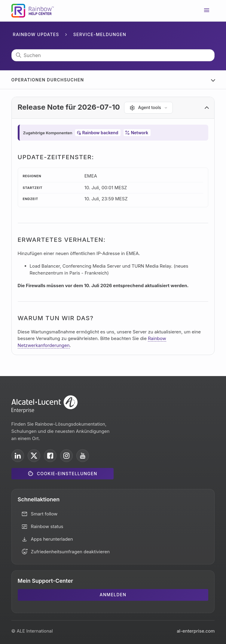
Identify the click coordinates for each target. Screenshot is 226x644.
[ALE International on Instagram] (66, 456)
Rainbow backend (100, 133)
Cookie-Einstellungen (67, 474)
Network (139, 133)
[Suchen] (113, 55)
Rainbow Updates (36, 34)
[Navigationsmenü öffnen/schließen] (207, 11)
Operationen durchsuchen (48, 80)
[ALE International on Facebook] (50, 456)
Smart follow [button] (44, 514)
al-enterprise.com (196, 631)
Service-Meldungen (100, 34)
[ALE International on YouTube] (83, 456)
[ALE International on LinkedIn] (18, 456)
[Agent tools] (148, 108)
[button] (113, 108)
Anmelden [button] (113, 595)
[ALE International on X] (34, 456)
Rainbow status (47, 526)
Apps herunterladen (52, 539)
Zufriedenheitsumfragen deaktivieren (70, 552)
